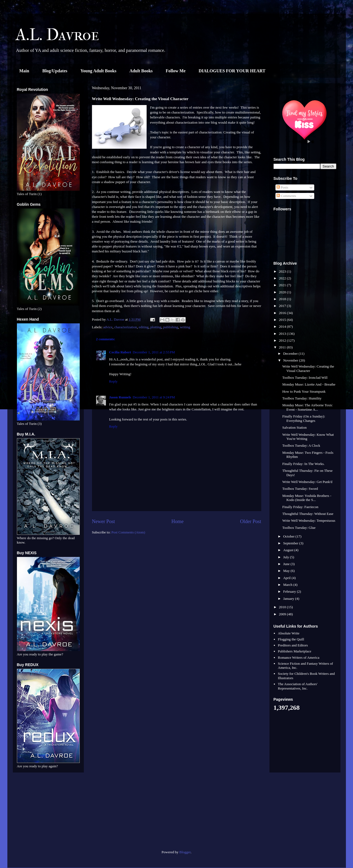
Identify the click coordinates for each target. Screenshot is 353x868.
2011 (283, 347)
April (287, 578)
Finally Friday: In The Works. (303, 464)
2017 (283, 306)
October (289, 536)
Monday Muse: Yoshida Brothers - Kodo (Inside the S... (307, 498)
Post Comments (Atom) (128, 532)
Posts (282, 187)
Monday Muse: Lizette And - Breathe (309, 384)
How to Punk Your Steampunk (304, 391)
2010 (283, 607)
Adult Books (141, 71)
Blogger (185, 852)
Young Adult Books (99, 71)
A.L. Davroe (57, 35)
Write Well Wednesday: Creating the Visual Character (308, 369)
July (287, 557)
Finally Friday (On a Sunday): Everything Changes (304, 418)
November (291, 360)
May (287, 571)
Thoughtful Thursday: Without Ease (308, 514)
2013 (283, 334)
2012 (283, 340)
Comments (286, 196)
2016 (283, 313)
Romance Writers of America (299, 657)
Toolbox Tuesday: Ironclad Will (305, 378)
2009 (283, 614)
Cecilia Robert (120, 352)
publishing (171, 327)
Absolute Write (289, 633)
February (290, 591)
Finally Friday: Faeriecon (300, 507)
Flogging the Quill (291, 639)
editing (144, 327)
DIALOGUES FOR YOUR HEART (232, 71)
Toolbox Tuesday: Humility (302, 398)
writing (185, 327)
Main (24, 71)
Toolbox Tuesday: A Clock (301, 445)
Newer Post (103, 521)
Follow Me (176, 71)
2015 (283, 320)
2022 (283, 278)
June (287, 564)
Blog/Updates (55, 71)
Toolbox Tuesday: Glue (299, 528)
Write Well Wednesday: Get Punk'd (307, 482)
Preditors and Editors (293, 645)
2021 (283, 285)
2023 (283, 271)
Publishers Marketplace (295, 651)
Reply (113, 381)
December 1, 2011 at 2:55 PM (154, 352)
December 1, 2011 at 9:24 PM (154, 397)
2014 (283, 326)
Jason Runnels (120, 397)
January (289, 599)
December (291, 354)
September (291, 543)
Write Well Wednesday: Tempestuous (309, 520)
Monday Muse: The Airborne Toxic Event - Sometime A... (307, 407)
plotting (156, 327)
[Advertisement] (48, 813)
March (288, 585)
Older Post (250, 521)
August (289, 550)
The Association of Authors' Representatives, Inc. (298, 686)
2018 (283, 299)
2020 (283, 292)
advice (108, 327)
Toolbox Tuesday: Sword (300, 489)
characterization (125, 327)
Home (177, 521)
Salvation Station (294, 427)
